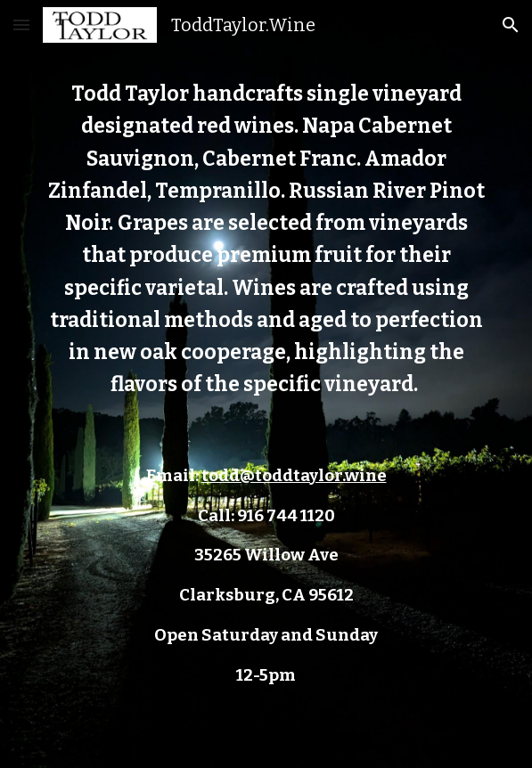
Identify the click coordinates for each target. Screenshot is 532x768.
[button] (21, 25)
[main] (266, 384)
